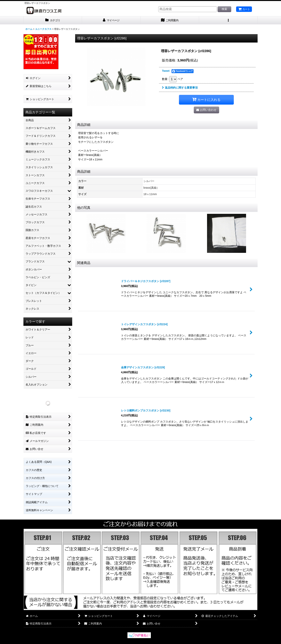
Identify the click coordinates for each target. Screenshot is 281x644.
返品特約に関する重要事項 (180, 88)
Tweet (166, 71)
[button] (228, 20)
